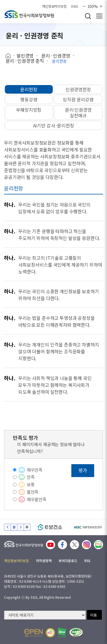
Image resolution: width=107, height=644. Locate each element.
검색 (88, 16)
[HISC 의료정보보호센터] (88, 527)
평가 (83, 470)
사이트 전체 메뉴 (99, 16)
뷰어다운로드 (68, 561)
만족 (31, 477)
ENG (75, 6)
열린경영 (25, 56)
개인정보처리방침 (54, 6)
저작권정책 (44, 561)
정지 (14, 527)
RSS (88, 561)
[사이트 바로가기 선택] (45, 615)
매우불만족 (37, 499)
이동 (94, 615)
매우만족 (35, 470)
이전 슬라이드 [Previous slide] (7, 527)
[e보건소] (50, 527)
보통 (31, 484)
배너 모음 (27, 527)
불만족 (33, 492)
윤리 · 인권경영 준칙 (25, 61)
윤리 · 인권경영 (56, 56)
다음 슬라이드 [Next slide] (21, 527)
